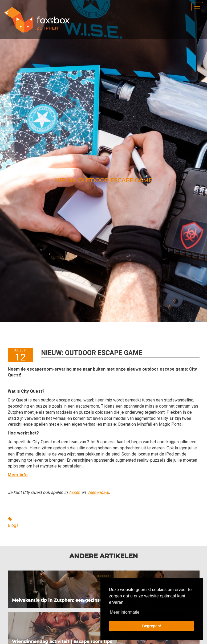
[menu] (197, 7)
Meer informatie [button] (125, 612)
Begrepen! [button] (151, 626)
